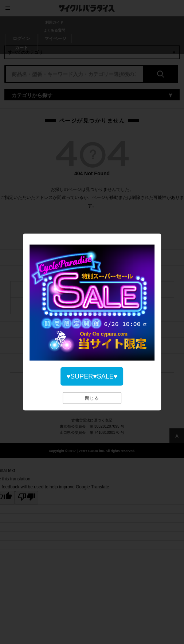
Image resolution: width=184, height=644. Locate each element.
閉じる (92, 398)
